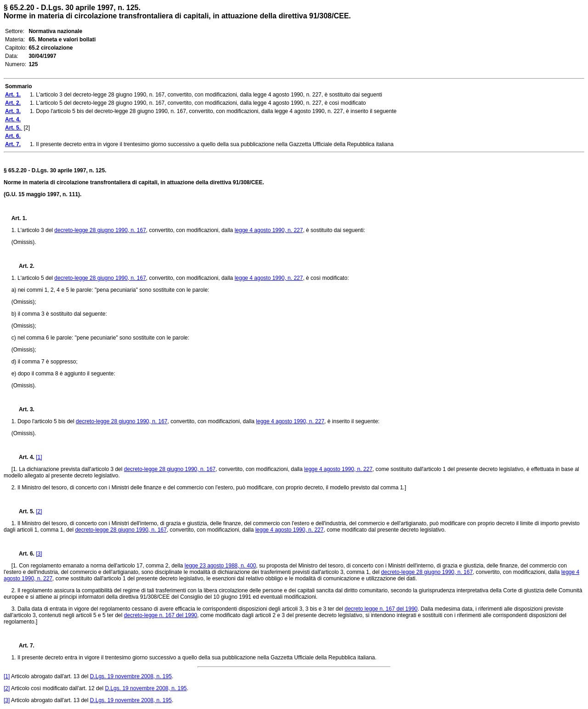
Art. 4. (23, 457)
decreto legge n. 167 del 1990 (381, 609)
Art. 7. (23, 646)
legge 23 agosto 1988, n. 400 (220, 566)
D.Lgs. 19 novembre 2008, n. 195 (131, 676)
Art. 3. (23, 409)
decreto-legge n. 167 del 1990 (161, 615)
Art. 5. (24, 511)
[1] (39, 457)
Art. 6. (23, 554)
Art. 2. (23, 266)
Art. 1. (19, 218)
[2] (39, 511)
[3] (39, 554)
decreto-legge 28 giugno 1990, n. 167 (100, 230)
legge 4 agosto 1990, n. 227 (269, 230)
